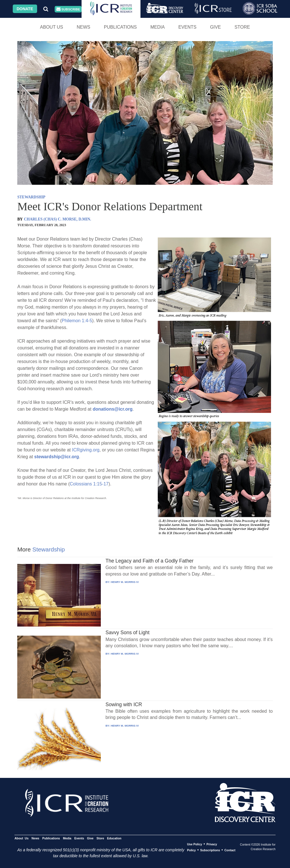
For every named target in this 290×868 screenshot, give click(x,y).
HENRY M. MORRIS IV (125, 582)
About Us (52, 27)
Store (242, 27)
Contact (230, 850)
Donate (25, 9)
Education (114, 838)
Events (187, 27)
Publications (120, 27)
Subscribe (68, 9)
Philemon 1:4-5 (77, 321)
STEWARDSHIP (31, 197)
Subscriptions (210, 850)
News (84, 27)
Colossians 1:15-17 (89, 484)
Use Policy (194, 844)
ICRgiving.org (86, 450)
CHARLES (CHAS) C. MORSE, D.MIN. (58, 219)
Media (158, 27)
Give (216, 27)
